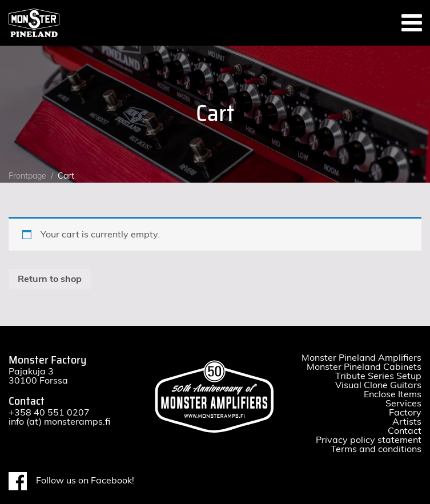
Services (403, 404)
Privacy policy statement (369, 440)
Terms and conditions (376, 449)
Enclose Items (393, 394)
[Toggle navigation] (412, 23)
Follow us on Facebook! (71, 481)
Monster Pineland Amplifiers (361, 358)
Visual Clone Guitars (378, 385)
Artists (407, 422)
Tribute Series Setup (378, 376)
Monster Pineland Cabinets (364, 367)
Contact (405, 431)
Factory (405, 413)
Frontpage (27, 176)
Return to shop (50, 279)
